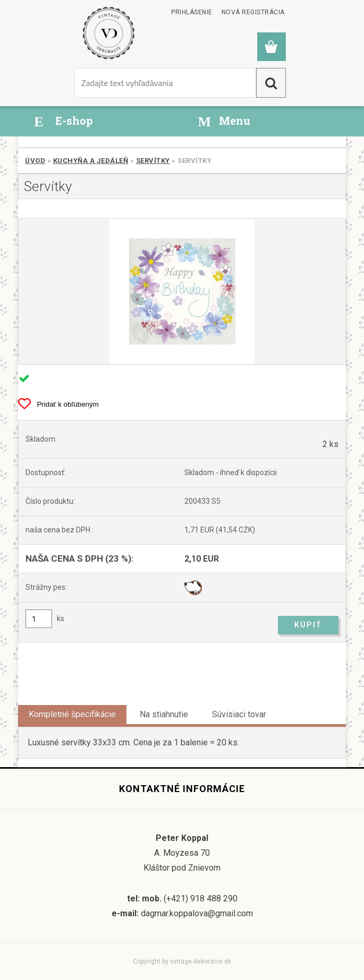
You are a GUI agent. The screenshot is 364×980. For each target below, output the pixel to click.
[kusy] (39, 619)
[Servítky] (182, 291)
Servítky (153, 161)
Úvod (35, 161)
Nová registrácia (253, 12)
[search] (271, 83)
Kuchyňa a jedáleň (91, 161)
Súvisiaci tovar (239, 714)
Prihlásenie (192, 12)
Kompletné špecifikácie (72, 714)
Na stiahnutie (164, 714)
